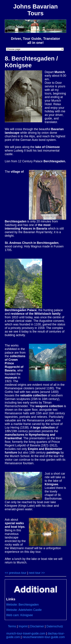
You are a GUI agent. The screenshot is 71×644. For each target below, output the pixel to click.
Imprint (23, 626)
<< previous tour (16, 573)
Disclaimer (37, 626)
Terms (12, 626)
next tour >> (37, 573)
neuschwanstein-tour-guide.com (44, 637)
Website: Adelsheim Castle (24, 610)
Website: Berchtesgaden (22, 605)
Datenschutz (55, 626)
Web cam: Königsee (19, 615)
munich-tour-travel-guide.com (26, 633)
